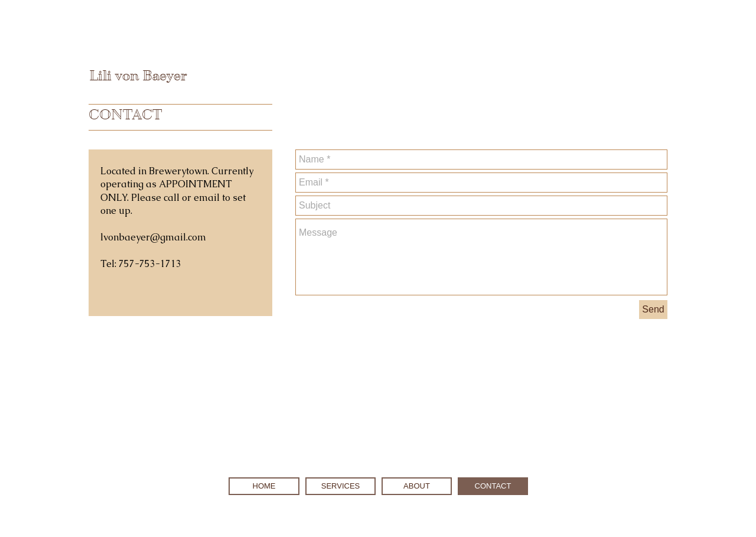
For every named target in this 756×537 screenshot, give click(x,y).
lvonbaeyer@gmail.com (153, 237)
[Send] (653, 310)
